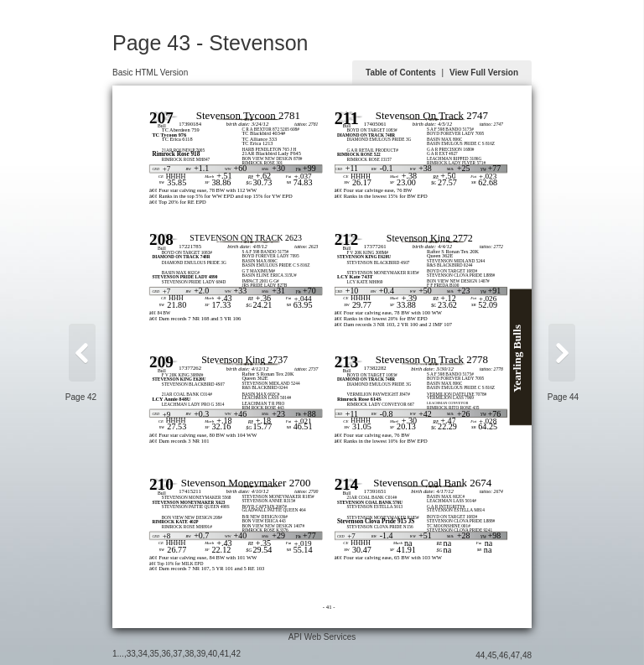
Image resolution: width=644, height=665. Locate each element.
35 (155, 654)
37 (177, 654)
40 (213, 654)
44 (480, 655)
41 (224, 654)
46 (504, 655)
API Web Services (322, 637)
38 (189, 654)
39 (201, 654)
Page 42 (81, 397)
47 (515, 655)
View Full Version (484, 73)
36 (166, 654)
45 (492, 655)
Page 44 (563, 397)
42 (236, 654)
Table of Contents (401, 73)
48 (527, 655)
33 (131, 654)
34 (143, 654)
